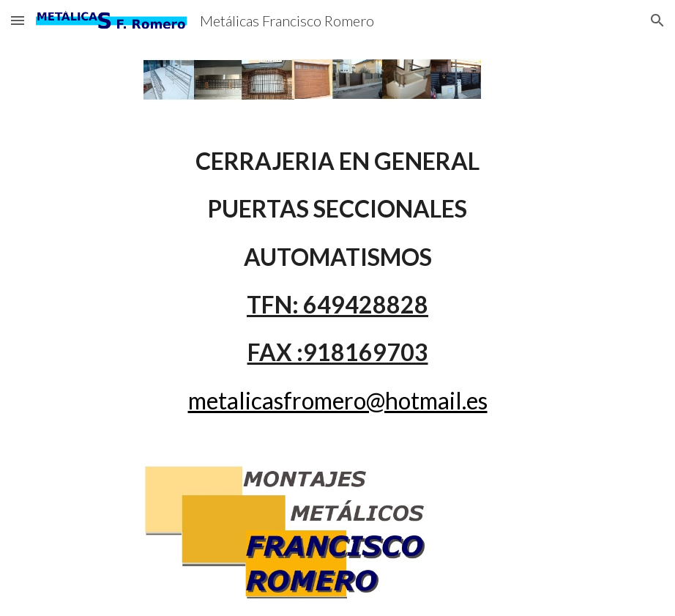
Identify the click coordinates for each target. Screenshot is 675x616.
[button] (18, 20)
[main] (337, 281)
